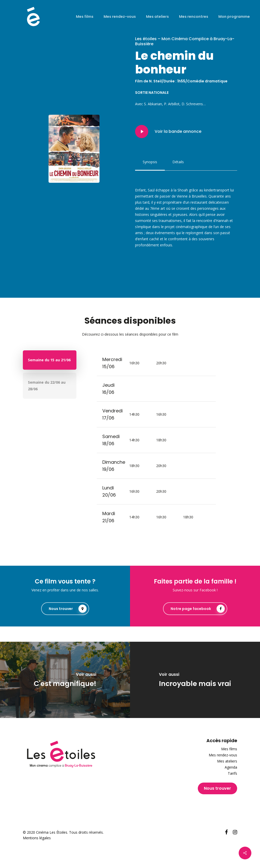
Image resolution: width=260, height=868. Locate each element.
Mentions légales (37, 838)
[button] (150, 162)
